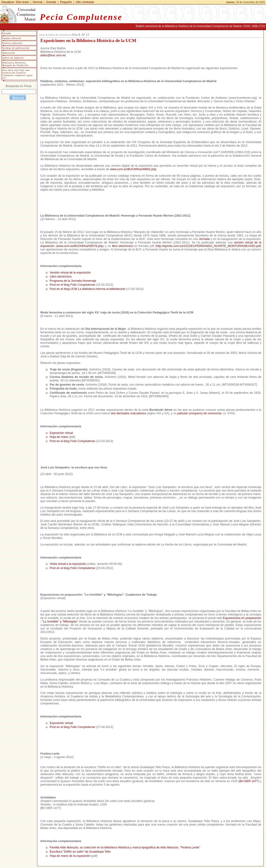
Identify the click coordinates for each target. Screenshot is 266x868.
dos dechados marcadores (128, 413)
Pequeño (66, 2)
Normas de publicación (16, 48)
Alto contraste (85, 2)
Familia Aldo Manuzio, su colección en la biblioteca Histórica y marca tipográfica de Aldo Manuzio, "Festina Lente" (125, 847)
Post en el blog (72, 285)
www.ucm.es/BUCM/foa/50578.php (80, 246)
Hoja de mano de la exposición (70, 856)
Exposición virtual (61, 433)
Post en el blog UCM (87, 289)
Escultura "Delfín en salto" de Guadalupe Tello (80, 852)
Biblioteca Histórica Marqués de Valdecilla (15, 64)
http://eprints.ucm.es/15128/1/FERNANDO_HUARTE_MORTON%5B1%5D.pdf (208, 246)
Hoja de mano (59, 437)
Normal (37, 2)
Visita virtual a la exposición (68, 564)
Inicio (42, 35)
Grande (51, 2)
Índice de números (58, 35)
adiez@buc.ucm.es (53, 55)
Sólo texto (22, 2)
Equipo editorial (12, 38)
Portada (7, 33)
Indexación (9, 53)
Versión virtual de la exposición (70, 272)
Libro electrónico (61, 276)
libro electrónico (123, 246)
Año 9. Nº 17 (80, 35)
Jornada (204, 239)
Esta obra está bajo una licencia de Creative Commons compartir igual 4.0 (17, 74)
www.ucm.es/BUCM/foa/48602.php (133, 169)
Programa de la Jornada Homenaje (73, 281)
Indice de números (13, 58)
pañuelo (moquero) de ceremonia (200, 413)
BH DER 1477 (249, 781)
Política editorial (12, 43)
